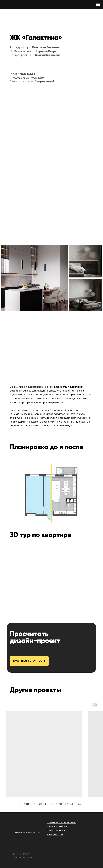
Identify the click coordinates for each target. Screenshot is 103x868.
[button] (29, 661)
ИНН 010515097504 (21, 854)
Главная (27, 804)
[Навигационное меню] (98, 4)
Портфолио (46, 804)
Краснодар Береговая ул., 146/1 (28, 833)
